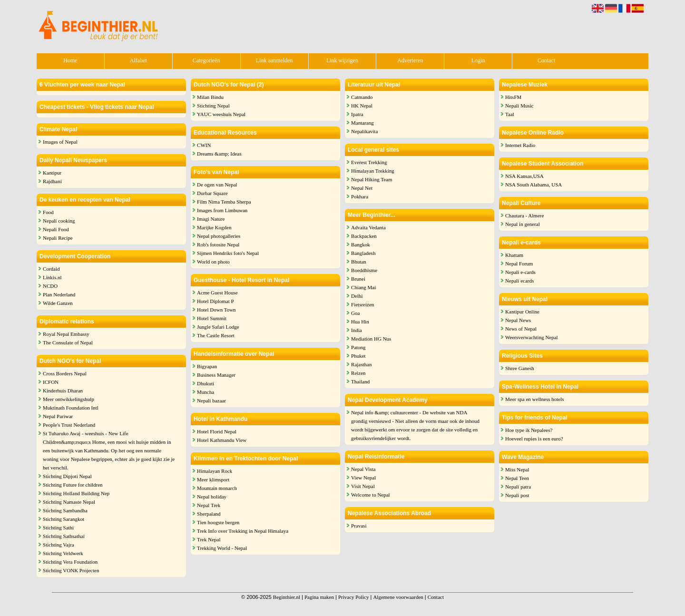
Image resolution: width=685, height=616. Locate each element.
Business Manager (216, 375)
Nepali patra (518, 487)
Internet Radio (520, 145)
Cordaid (51, 269)
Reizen (358, 373)
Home (70, 60)
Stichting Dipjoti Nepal (67, 476)
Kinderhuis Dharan (63, 391)
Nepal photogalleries (219, 236)
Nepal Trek (209, 505)
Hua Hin (360, 322)
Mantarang (362, 123)
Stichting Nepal (213, 106)
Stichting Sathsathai (64, 536)
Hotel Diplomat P (215, 301)
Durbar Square (212, 193)
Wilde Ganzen (58, 303)
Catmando (362, 97)
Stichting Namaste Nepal (69, 502)
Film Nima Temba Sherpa (224, 202)
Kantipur (52, 173)
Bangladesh (363, 253)
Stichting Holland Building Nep (76, 493)
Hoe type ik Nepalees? (529, 430)
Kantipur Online (522, 312)
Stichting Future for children (73, 485)
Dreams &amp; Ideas (219, 154)
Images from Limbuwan (222, 210)
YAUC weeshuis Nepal (221, 114)
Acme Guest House (217, 293)
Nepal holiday (212, 497)
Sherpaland (209, 514)
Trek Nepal (209, 539)
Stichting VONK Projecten (71, 570)
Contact (546, 60)
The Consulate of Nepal (68, 342)
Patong (358, 347)
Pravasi (359, 526)
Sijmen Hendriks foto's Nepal (228, 253)
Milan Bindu (210, 97)
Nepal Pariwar (58, 416)
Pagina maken (319, 597)
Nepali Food (56, 229)
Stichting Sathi (58, 528)
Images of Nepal (60, 142)
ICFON (51, 382)
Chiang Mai (363, 287)
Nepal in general (523, 224)
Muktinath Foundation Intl (71, 408)
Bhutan (359, 262)
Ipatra (357, 114)
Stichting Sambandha (65, 510)
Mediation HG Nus (371, 339)
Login (478, 60)
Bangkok (361, 244)
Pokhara (360, 196)
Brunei (358, 279)
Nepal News (518, 320)
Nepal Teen (517, 478)
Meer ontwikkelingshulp (68, 399)
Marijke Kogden (214, 227)
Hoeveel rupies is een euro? (534, 439)
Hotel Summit (212, 318)
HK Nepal (362, 106)
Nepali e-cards (520, 272)
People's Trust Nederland (69, 425)
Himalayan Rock (215, 471)
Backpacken (364, 236)
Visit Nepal (363, 486)
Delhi (357, 296)
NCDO (50, 286)
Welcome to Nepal (371, 495)
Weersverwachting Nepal (532, 337)
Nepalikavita (364, 131)
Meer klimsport (213, 479)
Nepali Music (519, 106)
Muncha (205, 392)
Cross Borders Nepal (65, 373)
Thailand (360, 381)
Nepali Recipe (58, 238)
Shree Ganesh (520, 368)
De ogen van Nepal (217, 185)
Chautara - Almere (524, 215)
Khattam (514, 255)
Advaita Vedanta (368, 227)
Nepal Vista (363, 469)
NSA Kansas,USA (524, 176)
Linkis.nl (52, 277)
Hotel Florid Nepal (217, 431)
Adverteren (410, 60)
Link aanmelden (274, 60)
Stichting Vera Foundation (70, 562)
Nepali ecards (519, 281)
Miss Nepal (517, 469)
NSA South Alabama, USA (533, 185)
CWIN (204, 145)
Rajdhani (52, 181)
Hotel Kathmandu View (222, 440)
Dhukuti (205, 383)
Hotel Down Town (216, 310)
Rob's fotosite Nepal (218, 244)
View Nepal (363, 478)
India (357, 330)
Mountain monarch (217, 488)
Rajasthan (361, 364)
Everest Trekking (369, 162)
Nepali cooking (59, 221)
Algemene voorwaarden (398, 597)
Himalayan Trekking (373, 171)
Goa (355, 313)
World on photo (213, 262)
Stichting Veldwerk (63, 553)
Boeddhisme (364, 270)
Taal (510, 114)
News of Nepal (521, 329)
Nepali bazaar (211, 401)
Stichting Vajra (58, 545)
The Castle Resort (216, 335)
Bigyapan (207, 366)
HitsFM (513, 97)
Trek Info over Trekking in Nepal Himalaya (243, 531)
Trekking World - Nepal (222, 548)
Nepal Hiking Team (372, 179)
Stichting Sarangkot (64, 519)
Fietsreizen (362, 304)
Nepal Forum (519, 264)
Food (48, 212)
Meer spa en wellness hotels (534, 399)
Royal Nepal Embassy (66, 334)
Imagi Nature (211, 219)
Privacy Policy (353, 597)
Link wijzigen (342, 60)
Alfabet (138, 60)
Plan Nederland (59, 294)
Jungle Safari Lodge (218, 327)
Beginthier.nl (287, 597)
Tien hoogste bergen (218, 522)
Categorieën (206, 60)
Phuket (358, 356)
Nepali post (517, 495)
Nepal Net (362, 188)
